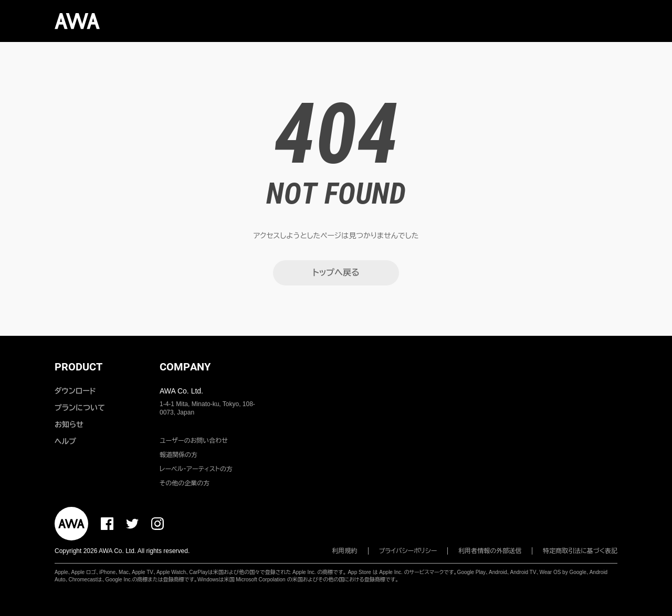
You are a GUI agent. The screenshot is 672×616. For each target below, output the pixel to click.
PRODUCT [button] (78, 367)
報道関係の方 (178, 455)
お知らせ (69, 424)
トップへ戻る (336, 273)
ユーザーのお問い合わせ (194, 441)
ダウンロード (75, 391)
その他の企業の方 (185, 483)
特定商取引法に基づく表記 (580, 551)
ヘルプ (65, 441)
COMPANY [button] (185, 367)
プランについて (80, 408)
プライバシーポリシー (408, 551)
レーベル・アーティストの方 (196, 469)
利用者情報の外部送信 (490, 551)
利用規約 (345, 551)
